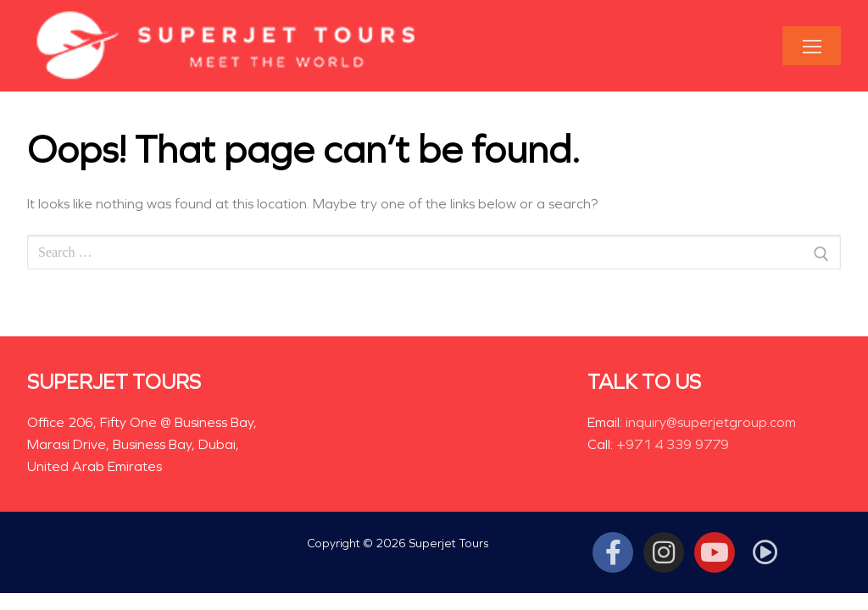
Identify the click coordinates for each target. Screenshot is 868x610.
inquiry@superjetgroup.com (711, 422)
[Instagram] (664, 552)
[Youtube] (715, 552)
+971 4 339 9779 (673, 444)
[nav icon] (812, 46)
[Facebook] (613, 552)
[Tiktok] (765, 552)
